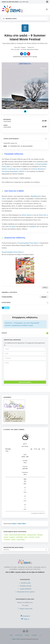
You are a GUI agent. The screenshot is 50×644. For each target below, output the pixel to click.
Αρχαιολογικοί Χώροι (32, 535)
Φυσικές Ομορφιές (21, 540)
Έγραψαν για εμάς (26, 586)
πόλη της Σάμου (11, 227)
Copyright (34, 635)
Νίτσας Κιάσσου (28, 215)
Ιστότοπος (8, 358)
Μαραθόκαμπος (36, 196)
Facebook (26, 616)
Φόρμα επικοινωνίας (26, 609)
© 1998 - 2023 (15, 639)
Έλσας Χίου (16, 169)
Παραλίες (13, 540)
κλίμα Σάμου (22, 524)
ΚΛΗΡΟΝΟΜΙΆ (20, 537)
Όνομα (25, 349)
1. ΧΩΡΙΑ (6, 535)
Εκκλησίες (6, 537)
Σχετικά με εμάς (26, 583)
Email (25, 354)
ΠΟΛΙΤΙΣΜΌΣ (7, 540)
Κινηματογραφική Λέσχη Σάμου (29, 243)
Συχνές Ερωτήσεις (26, 589)
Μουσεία (38, 537)
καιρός (14, 524)
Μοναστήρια (32, 537)
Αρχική (24, 47)
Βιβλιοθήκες (40, 535)
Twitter (26, 619)
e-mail (26, 605)
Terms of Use (19, 635)
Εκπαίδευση (12, 537)
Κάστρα (26, 537)
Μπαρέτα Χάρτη (10, 19)
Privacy (27, 635)
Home (11, 635)
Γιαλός (4, 199)
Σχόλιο (7, 363)
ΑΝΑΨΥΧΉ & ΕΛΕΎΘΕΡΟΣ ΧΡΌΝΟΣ (18, 535)
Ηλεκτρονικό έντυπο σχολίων (26, 592)
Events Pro (31, 47)
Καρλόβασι (33, 227)
